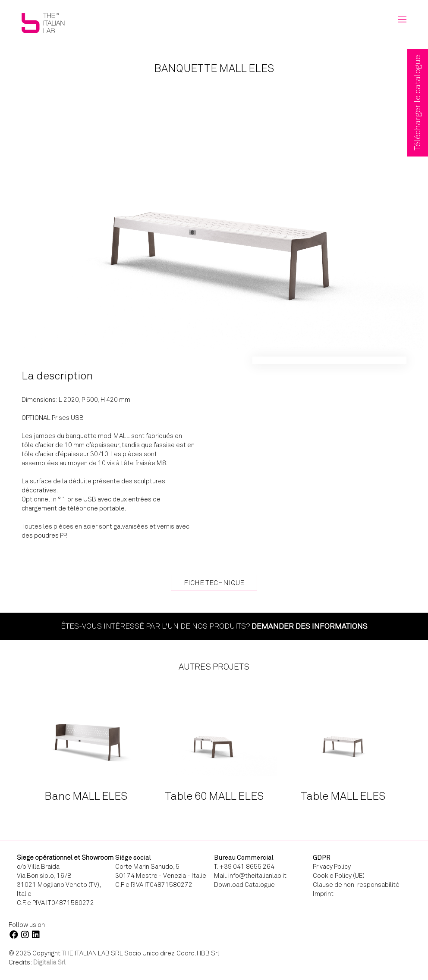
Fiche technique (214, 583)
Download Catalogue (244, 885)
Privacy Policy (332, 867)
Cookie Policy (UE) (339, 876)
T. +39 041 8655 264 (244, 867)
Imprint (323, 894)
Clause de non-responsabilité (356, 885)
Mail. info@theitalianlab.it (250, 876)
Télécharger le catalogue (417, 103)
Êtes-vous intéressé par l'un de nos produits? (214, 626)
